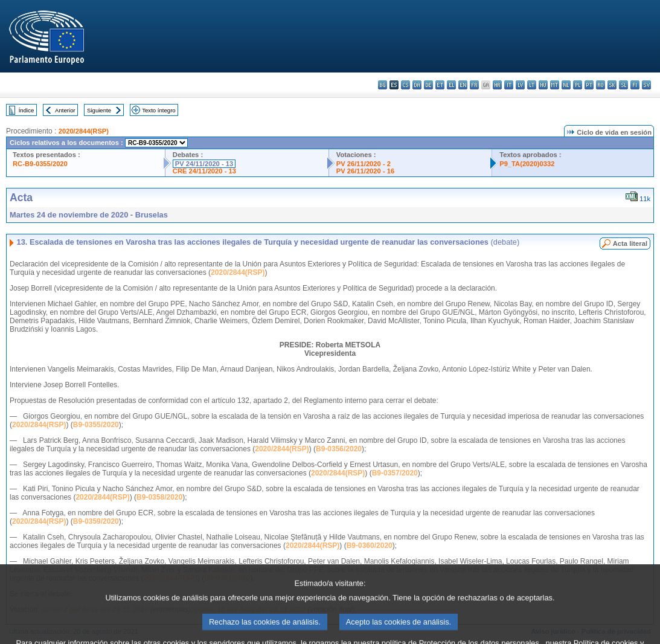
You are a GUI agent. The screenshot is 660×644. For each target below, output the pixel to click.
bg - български (383, 85)
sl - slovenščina (623, 85)
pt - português (589, 85)
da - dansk (417, 85)
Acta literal (630, 243)
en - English (463, 85)
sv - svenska (646, 85)
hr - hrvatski (497, 85)
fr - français (474, 85)
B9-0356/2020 (339, 449)
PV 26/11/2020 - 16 (365, 171)
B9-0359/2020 (96, 521)
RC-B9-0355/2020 (40, 164)
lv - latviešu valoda (520, 85)
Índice (27, 110)
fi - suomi (635, 85)
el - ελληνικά (451, 85)
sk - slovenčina (612, 85)
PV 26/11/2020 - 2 (364, 164)
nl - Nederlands (566, 85)
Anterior (65, 110)
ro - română (601, 85)
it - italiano (509, 85)
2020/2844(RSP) (84, 131)
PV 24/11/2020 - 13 (204, 164)
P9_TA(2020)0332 (527, 164)
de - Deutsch (428, 85)
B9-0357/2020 (395, 473)
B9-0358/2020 (159, 497)
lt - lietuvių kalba (532, 85)
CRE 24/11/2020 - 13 (204, 171)
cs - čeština (405, 85)
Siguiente (99, 110)
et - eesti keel (440, 85)
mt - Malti (555, 85)
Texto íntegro (159, 110)
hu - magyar (543, 85)
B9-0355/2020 (96, 425)
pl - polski (578, 85)
